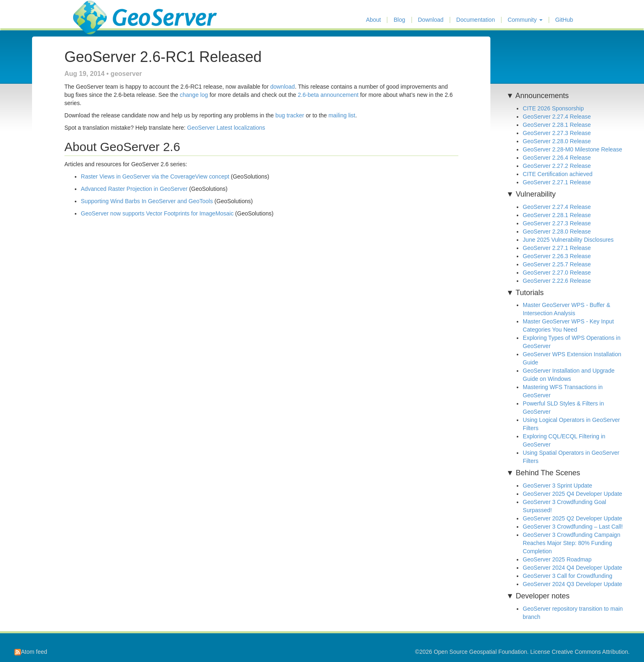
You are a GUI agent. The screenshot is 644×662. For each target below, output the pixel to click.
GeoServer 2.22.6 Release (557, 281)
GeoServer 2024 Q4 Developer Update (573, 568)
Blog (399, 20)
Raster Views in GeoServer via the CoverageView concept (155, 176)
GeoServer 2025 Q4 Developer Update (573, 494)
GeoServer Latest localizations (226, 128)
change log (194, 95)
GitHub (564, 20)
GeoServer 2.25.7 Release (557, 264)
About (374, 20)
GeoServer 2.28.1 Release (557, 125)
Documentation (476, 20)
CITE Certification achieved (558, 174)
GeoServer (97, 11)
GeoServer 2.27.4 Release (557, 117)
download (283, 87)
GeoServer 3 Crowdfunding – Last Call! (573, 527)
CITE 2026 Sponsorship (553, 108)
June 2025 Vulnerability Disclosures (568, 240)
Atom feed (31, 652)
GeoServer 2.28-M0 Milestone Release (573, 149)
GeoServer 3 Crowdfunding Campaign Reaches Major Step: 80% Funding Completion (572, 543)
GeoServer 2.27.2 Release (557, 166)
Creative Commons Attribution (590, 652)
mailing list (342, 115)
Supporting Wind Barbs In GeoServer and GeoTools (147, 201)
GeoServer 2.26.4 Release (557, 158)
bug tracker (290, 115)
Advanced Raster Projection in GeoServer (134, 189)
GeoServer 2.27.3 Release (557, 133)
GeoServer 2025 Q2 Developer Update (573, 518)
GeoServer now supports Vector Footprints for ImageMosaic (157, 213)
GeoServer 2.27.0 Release (557, 273)
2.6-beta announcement (328, 95)
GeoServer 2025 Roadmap (557, 559)
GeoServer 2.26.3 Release (557, 256)
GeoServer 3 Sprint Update (558, 486)
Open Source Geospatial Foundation (480, 652)
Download (431, 20)
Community (525, 20)
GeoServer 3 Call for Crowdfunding (568, 576)
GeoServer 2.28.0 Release (557, 141)
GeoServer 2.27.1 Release (557, 182)
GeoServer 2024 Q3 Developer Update (573, 584)
